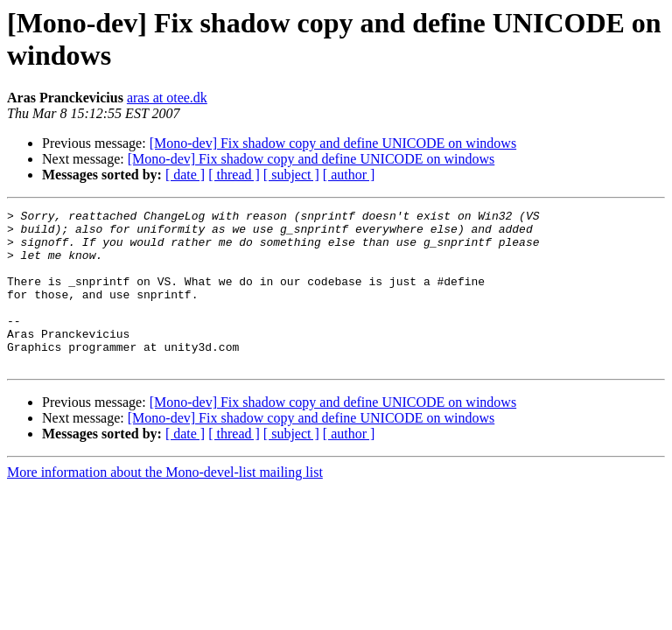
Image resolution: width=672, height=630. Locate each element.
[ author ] (349, 175)
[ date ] (185, 175)
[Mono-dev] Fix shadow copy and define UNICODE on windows (333, 143)
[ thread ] (234, 175)
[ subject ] (291, 175)
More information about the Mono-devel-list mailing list (165, 504)
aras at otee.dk (167, 98)
